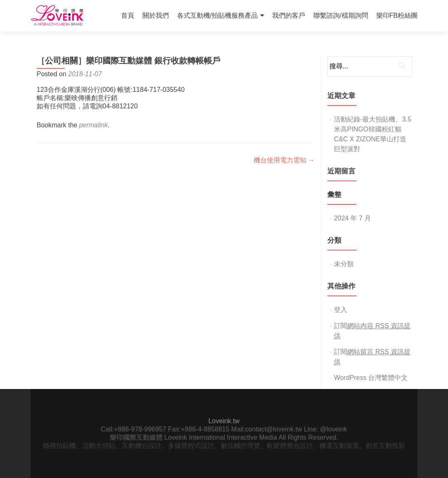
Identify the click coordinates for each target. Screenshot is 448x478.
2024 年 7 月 (352, 218)
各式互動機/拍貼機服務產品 (217, 15)
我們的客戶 (289, 15)
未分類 (344, 264)
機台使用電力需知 (284, 160)
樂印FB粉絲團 (397, 15)
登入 (341, 310)
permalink (93, 125)
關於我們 (156, 15)
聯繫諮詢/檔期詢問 (341, 15)
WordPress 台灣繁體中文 (371, 378)
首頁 (128, 15)
